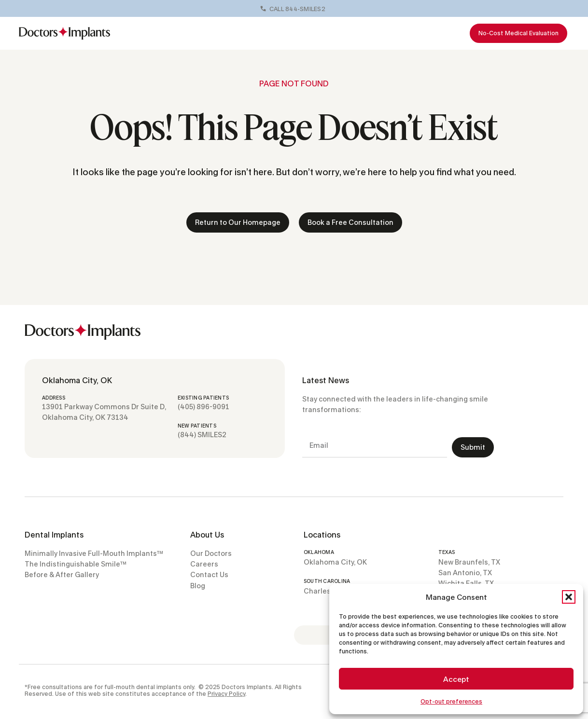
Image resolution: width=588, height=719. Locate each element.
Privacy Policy (226, 694)
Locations (365, 33)
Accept (456, 679)
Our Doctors (250, 33)
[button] (569, 597)
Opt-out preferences (451, 701)
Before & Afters (308, 33)
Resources (419, 33)
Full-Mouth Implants (179, 33)
